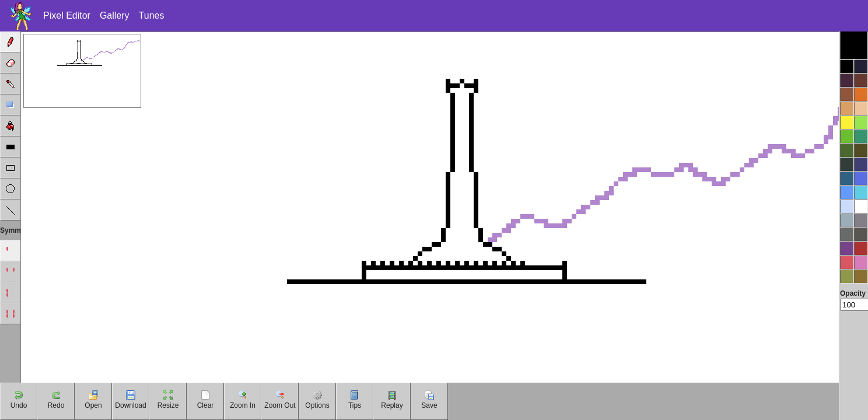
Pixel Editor (67, 15)
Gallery (115, 15)
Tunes (152, 15)
